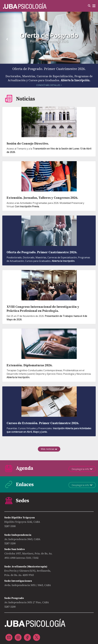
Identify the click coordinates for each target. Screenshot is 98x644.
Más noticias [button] (49, 449)
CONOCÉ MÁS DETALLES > (49, 85)
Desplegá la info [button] (82, 469)
